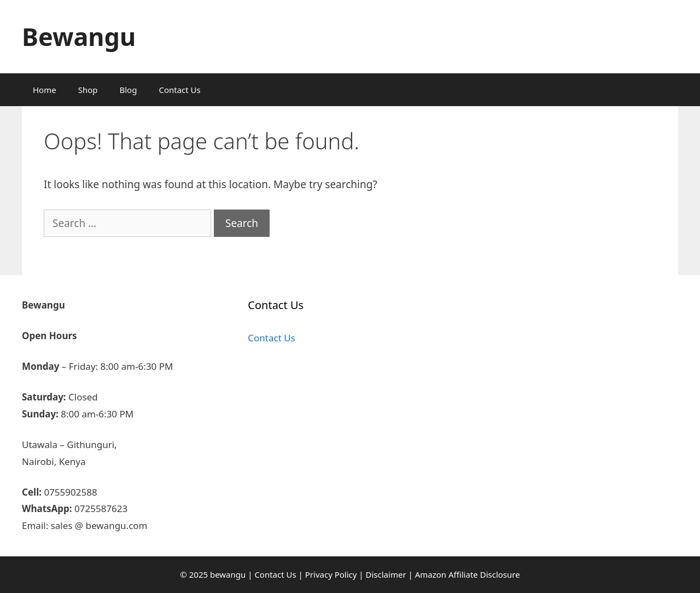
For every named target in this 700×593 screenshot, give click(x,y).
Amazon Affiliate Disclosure (468, 574)
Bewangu (79, 36)
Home (45, 90)
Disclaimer (386, 574)
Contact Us (179, 90)
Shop (88, 90)
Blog (129, 90)
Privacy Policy (331, 574)
